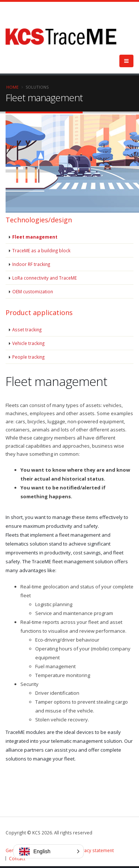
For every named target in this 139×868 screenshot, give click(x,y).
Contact (17, 858)
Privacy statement (95, 850)
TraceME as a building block (41, 250)
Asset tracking (27, 329)
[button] (49, 851)
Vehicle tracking (28, 343)
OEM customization (33, 291)
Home (12, 87)
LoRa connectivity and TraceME (44, 278)
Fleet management (35, 237)
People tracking (28, 357)
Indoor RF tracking (31, 264)
